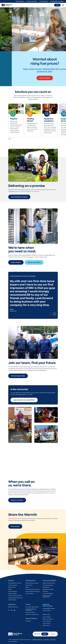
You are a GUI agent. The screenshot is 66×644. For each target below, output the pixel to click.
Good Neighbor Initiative (49, 609)
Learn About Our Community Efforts (24, 400)
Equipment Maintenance (49, 583)
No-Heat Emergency (48, 585)
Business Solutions (31, 618)
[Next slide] (55, 314)
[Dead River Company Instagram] (12, 610)
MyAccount (37, 634)
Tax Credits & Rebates (48, 594)
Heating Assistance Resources (15, 598)
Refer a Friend (15, 526)
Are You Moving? (44, 1)
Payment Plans (12, 587)
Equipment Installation (48, 589)
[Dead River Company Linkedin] (15, 610)
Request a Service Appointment (47, 596)
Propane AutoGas (12, 594)
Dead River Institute (30, 612)
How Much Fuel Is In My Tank (15, 596)
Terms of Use (53, 640)
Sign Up (53, 634)
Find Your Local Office (34, 262)
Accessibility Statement (37, 640)
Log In (57, 5)
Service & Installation (50, 581)
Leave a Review (47, 623)
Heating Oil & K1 (30, 581)
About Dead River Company (19, 197)
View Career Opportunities (32, 607)
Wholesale (28, 621)
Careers (28, 604)
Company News (47, 611)
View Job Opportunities (18, 376)
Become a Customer (32, 1)
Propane (11, 581)
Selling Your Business (13, 607)
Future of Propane (13, 591)
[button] (10, 139)
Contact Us (12, 604)
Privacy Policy (46, 640)
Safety (10, 589)
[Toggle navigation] (63, 5)
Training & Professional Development (31, 610)
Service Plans (46, 587)
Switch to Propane (13, 585)
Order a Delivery (20, 1)
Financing (45, 591)
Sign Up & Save (33, 77)
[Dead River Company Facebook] (9, 610)
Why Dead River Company (57, 1)
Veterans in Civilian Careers (32, 614)
